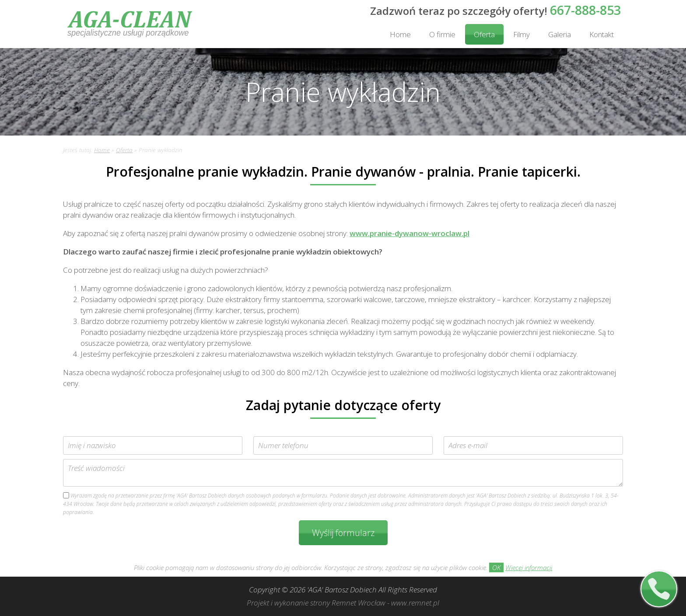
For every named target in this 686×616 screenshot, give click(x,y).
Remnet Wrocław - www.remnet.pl (385, 603)
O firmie (442, 34)
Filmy (521, 34)
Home (400, 34)
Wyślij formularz (343, 533)
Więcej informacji (529, 567)
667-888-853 (585, 10)
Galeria (560, 34)
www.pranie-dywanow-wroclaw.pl (409, 233)
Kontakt (602, 34)
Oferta (484, 34)
